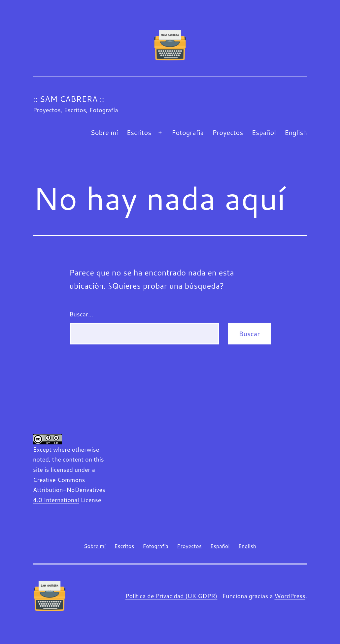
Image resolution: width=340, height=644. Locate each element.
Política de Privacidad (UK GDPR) (171, 596)
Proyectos (228, 132)
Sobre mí (104, 132)
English (296, 132)
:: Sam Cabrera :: (68, 99)
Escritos (139, 132)
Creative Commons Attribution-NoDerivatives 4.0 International (69, 490)
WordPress (290, 596)
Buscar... (81, 314)
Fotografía (188, 132)
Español (264, 132)
